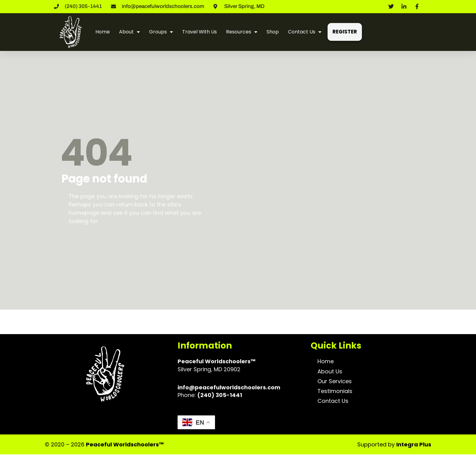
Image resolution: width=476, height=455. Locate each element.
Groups (161, 32)
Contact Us (305, 32)
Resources (242, 32)
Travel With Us (200, 32)
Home (103, 32)
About (129, 32)
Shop (273, 32)
